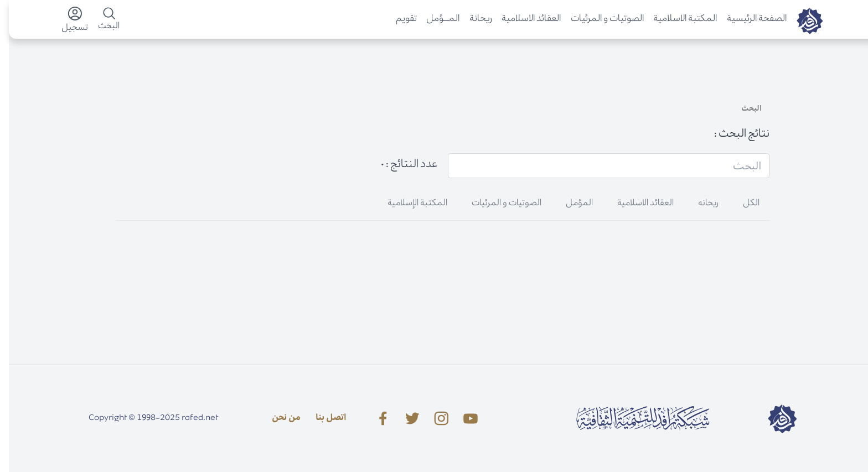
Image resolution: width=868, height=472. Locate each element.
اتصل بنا (322, 418)
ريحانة (472, 19)
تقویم (397, 19)
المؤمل (570, 204)
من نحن (277, 418)
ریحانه (699, 204)
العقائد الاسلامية (522, 19)
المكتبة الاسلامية (676, 19)
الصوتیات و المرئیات (598, 19)
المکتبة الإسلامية (409, 204)
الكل (742, 204)
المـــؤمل (434, 19)
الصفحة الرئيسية (748, 19)
